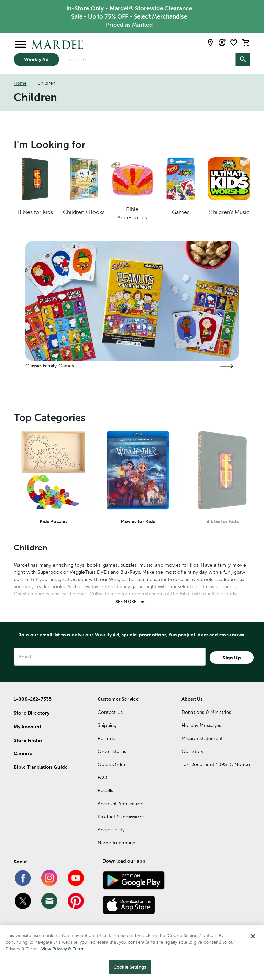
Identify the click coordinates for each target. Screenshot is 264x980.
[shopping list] (234, 43)
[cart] (246, 43)
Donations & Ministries (206, 712)
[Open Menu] (21, 45)
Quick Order (112, 764)
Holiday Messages (201, 725)
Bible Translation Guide (41, 767)
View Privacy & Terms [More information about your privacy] (63, 949)
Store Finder (28, 740)
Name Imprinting (117, 843)
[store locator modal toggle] (210, 43)
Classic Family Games (50, 366)
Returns (106, 738)
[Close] (253, 936)
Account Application (120, 804)
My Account (28, 727)
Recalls (105, 790)
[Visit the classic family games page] (227, 366)
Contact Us (110, 712)
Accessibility (111, 830)
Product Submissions (121, 817)
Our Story (192, 751)
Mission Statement (202, 738)
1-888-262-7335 (33, 699)
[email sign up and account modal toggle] (222, 43)
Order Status (112, 751)
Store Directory (32, 713)
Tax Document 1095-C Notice (216, 764)
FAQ (102, 777)
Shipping (107, 725)
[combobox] (150, 59)
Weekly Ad (36, 59)
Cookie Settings (130, 967)
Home (20, 83)
